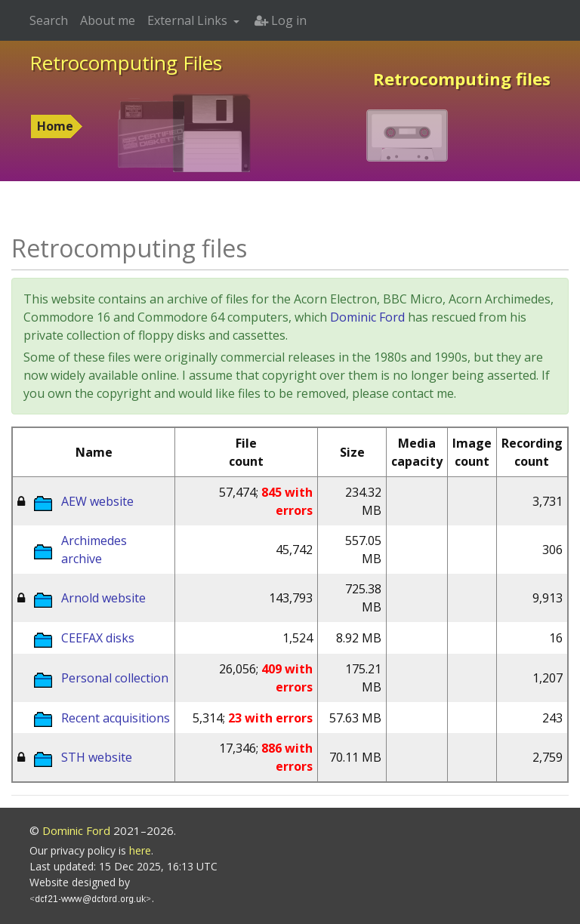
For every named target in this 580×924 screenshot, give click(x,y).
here (140, 850)
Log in (281, 20)
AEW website (97, 501)
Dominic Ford (367, 317)
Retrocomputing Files (126, 63)
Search (49, 20)
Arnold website (103, 598)
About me (108, 20)
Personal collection (115, 678)
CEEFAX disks (98, 638)
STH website (97, 757)
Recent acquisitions (116, 718)
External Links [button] (189, 20)
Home (55, 126)
